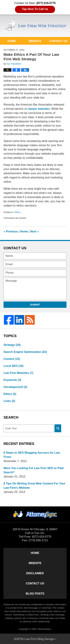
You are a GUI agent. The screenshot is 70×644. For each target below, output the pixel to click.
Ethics (17, 212)
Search (58, 428)
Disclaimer (35, 573)
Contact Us (58, 41)
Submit (35, 305)
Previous (11, 231)
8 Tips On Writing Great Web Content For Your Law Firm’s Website (34, 486)
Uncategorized (15, 387)
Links (9, 401)
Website (35, 41)
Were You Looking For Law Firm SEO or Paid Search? (34, 470)
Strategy (12, 345)
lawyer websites (39, 109)
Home (12, 41)
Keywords (12, 380)
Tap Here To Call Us (35, 9)
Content (12, 359)
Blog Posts (35, 594)
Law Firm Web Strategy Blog (35, 26)
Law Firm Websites (18, 373)
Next (35, 231)
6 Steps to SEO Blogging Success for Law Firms (32, 455)
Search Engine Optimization (25, 352)
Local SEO (13, 366)
